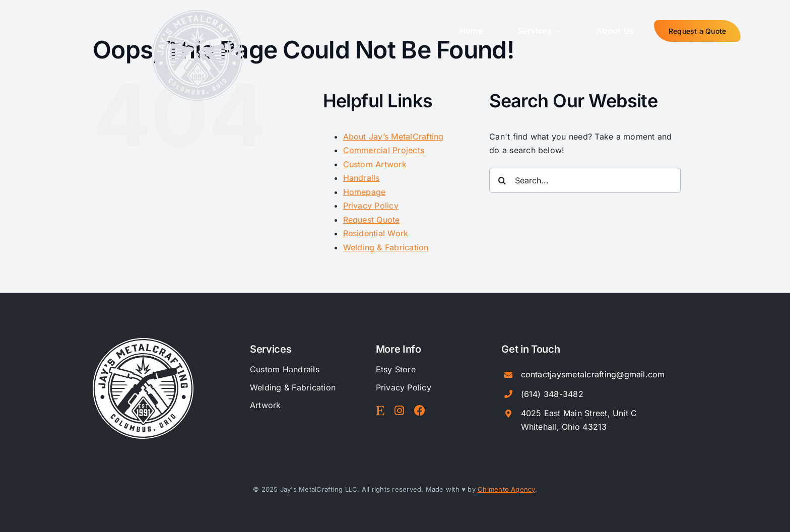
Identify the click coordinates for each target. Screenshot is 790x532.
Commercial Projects (384, 150)
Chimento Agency (506, 489)
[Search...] (585, 180)
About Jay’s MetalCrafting (393, 137)
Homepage (365, 192)
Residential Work (376, 233)
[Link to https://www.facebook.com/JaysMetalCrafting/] (420, 411)
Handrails (361, 178)
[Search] (502, 180)
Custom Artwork (375, 164)
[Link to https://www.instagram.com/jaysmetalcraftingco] (399, 411)
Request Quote (372, 220)
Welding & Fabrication (386, 247)
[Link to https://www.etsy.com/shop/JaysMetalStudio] (380, 411)
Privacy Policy (371, 206)
